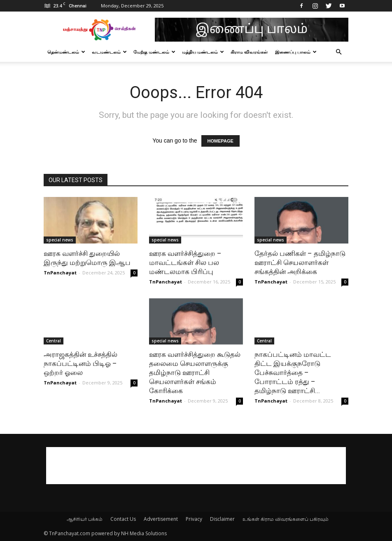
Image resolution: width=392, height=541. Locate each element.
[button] (338, 52)
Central (54, 341)
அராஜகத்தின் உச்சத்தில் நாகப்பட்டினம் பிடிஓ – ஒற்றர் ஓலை (80, 363)
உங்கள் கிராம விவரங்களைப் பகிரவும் (286, 519)
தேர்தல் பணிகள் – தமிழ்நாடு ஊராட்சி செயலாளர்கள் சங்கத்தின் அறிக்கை (300, 262)
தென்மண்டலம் (66, 52)
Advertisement (161, 519)
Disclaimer (222, 519)
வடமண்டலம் (109, 52)
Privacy (194, 519)
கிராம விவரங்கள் (249, 52)
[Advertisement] (196, 466)
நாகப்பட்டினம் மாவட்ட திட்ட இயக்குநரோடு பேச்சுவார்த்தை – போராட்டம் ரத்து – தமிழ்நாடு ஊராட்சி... (293, 372)
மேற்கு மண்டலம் (154, 52)
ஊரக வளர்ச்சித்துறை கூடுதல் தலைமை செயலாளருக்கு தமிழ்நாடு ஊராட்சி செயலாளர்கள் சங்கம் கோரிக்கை (195, 372)
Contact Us (123, 519)
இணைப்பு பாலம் (296, 52)
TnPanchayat (60, 273)
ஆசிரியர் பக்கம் (85, 519)
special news (60, 240)
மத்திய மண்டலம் (203, 52)
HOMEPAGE (220, 141)
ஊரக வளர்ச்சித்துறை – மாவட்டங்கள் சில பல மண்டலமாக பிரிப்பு (185, 262)
